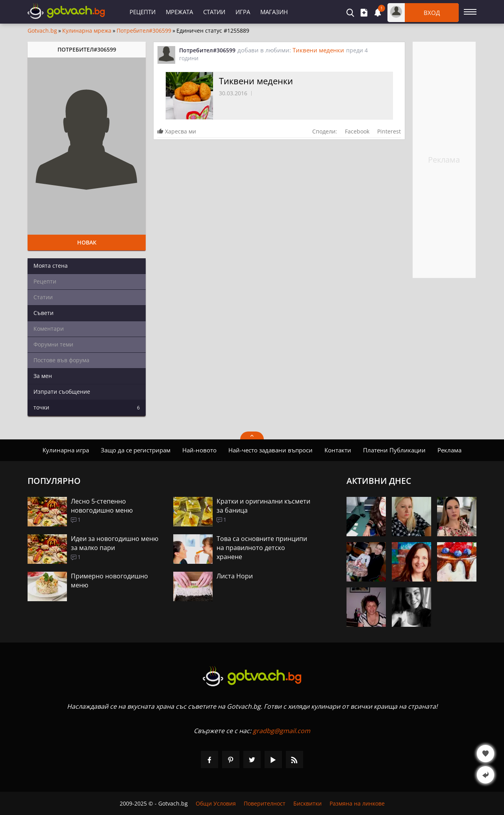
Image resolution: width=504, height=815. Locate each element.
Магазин (274, 12)
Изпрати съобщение (62, 392)
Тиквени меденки (318, 50)
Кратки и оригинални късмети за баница (263, 506)
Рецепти (143, 12)
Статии (214, 12)
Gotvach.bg (42, 31)
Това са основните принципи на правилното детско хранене (262, 548)
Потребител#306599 (144, 31)
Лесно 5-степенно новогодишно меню (102, 506)
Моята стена (51, 266)
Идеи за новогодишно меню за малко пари (115, 543)
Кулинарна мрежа (87, 31)
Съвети (44, 313)
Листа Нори (235, 576)
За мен (43, 376)
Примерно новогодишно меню (109, 581)
